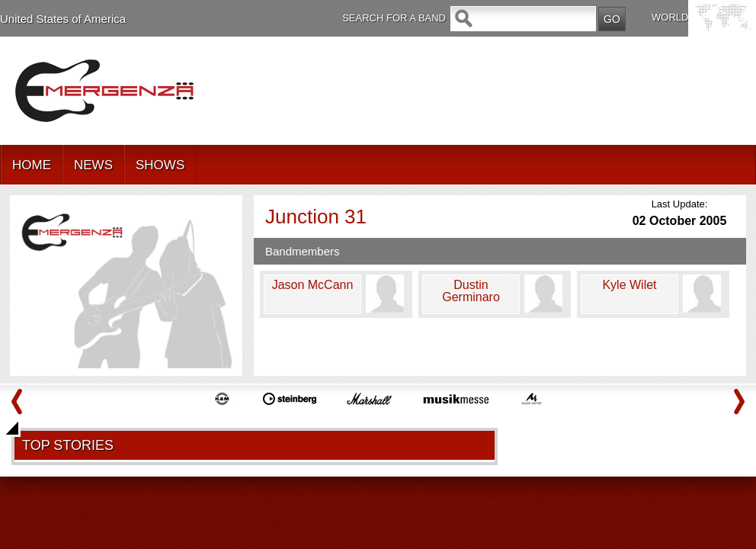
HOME (32, 165)
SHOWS (160, 165)
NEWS (93, 165)
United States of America (63, 19)
